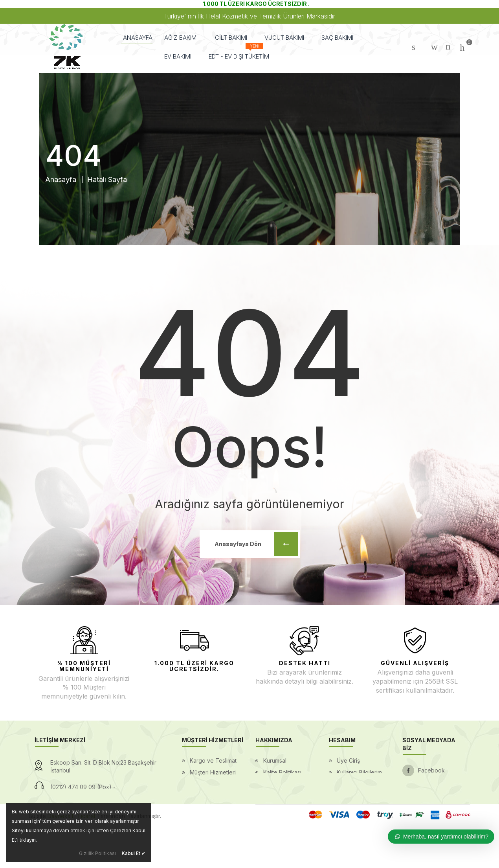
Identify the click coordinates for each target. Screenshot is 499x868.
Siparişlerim (351, 784)
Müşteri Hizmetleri (213, 772)
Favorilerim (351, 796)
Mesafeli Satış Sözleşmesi (355, 814)
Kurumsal (275, 760)
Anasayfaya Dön (256, 544)
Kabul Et (134, 853)
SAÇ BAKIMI (340, 38)
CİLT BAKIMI (234, 38)
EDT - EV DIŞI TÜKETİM (239, 53)
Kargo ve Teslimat (213, 760)
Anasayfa (61, 180)
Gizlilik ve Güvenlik (214, 784)
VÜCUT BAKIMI (287, 38)
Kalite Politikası (282, 772)
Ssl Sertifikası (280, 808)
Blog (269, 784)
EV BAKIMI (181, 56)
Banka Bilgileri (281, 796)
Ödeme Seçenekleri (216, 796)
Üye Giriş (348, 760)
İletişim (272, 819)
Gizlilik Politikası (97, 853)
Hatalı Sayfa (107, 180)
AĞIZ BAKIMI (184, 38)
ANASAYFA (138, 38)
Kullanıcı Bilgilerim (359, 772)
